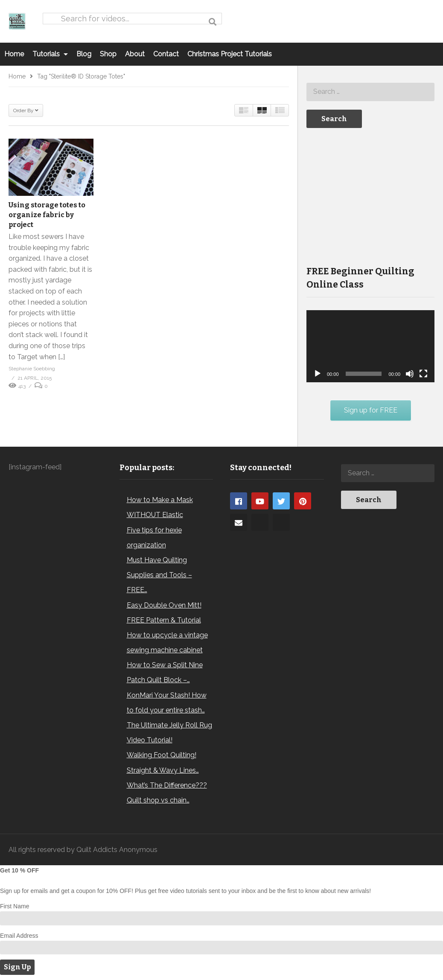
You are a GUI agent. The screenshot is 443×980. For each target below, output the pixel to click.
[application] (370, 346)
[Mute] (410, 374)
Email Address (19, 936)
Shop (108, 54)
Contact (166, 54)
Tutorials (50, 54)
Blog (84, 54)
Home (14, 54)
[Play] (318, 374)
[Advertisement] (370, 196)
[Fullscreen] (423, 374)
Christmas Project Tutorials (230, 54)
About (135, 54)
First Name (15, 906)
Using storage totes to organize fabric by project (47, 215)
